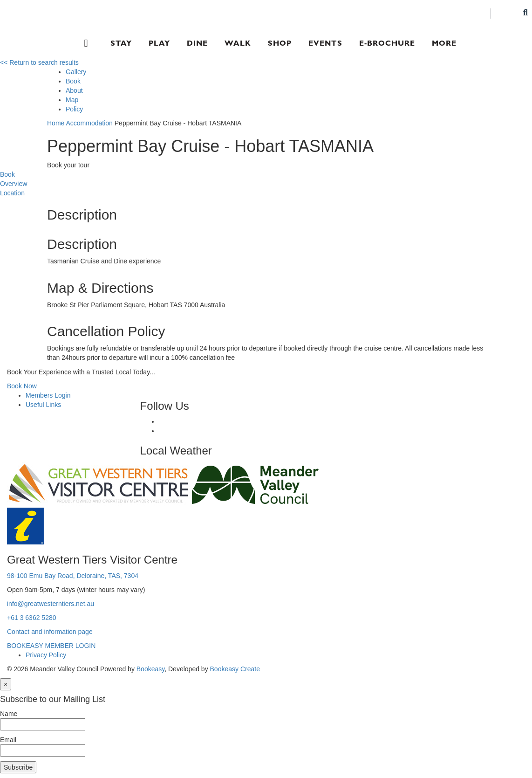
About (74, 90)
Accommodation (89, 123)
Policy (74, 109)
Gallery (76, 72)
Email (8, 740)
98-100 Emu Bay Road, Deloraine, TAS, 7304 (73, 576)
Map (72, 100)
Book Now (22, 386)
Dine (197, 43)
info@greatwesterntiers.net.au (51, 604)
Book (73, 81)
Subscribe (18, 767)
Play (159, 43)
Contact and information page (50, 632)
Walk (238, 43)
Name (9, 714)
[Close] (6, 684)
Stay (121, 43)
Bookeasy (150, 669)
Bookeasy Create (235, 669)
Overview (14, 184)
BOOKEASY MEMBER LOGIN (51, 646)
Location (12, 193)
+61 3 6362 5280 (32, 618)
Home (56, 123)
